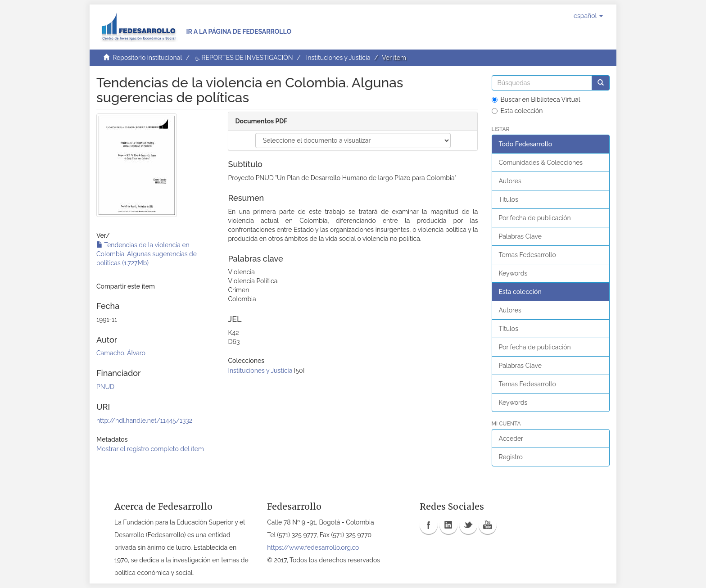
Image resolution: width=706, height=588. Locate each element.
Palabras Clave (520, 236)
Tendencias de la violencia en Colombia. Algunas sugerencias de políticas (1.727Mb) (147, 254)
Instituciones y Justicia (338, 58)
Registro (511, 457)
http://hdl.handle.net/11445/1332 (144, 421)
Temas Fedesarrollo (527, 255)
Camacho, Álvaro (121, 353)
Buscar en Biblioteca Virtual (536, 100)
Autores (510, 181)
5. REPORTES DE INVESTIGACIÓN (244, 58)
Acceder (511, 439)
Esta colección (517, 111)
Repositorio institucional (147, 58)
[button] (588, 16)
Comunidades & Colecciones (541, 163)
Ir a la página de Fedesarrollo (239, 32)
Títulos (509, 199)
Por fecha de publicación (535, 218)
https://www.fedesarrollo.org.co (313, 547)
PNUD (105, 387)
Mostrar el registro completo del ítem (150, 449)
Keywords (513, 273)
